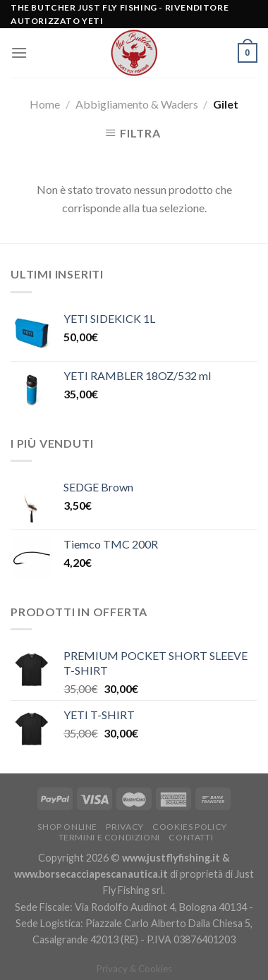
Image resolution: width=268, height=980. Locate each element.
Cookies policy (190, 827)
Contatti (191, 837)
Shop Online (67, 827)
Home (45, 104)
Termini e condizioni (109, 837)
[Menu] (19, 53)
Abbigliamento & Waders (137, 104)
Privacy (124, 827)
